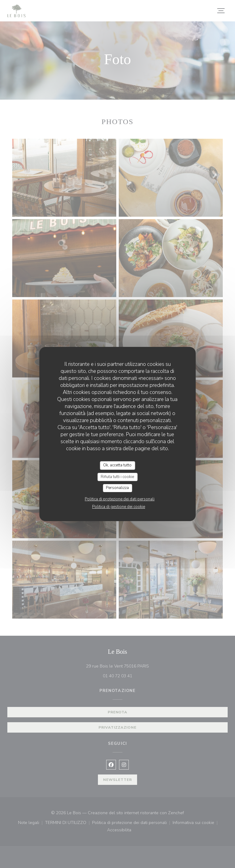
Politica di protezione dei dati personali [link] (120, 499)
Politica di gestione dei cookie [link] (119, 507)
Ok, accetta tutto (117, 465)
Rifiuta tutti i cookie (117, 477)
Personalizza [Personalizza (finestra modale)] (117, 488)
